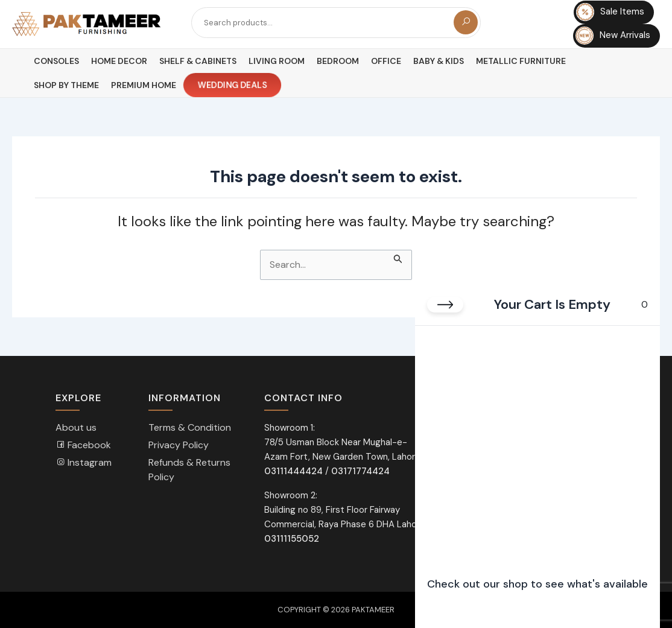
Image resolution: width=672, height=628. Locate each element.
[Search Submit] (398, 257)
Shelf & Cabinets (198, 61)
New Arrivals (613, 36)
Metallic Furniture (521, 61)
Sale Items (610, 12)
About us (76, 427)
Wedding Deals (232, 85)
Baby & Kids (439, 61)
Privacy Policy (179, 445)
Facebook (83, 445)
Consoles (56, 61)
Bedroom (338, 61)
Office (386, 61)
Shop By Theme (66, 85)
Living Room (277, 61)
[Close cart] (445, 305)
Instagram (84, 462)
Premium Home (144, 85)
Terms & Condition (190, 427)
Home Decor (119, 61)
